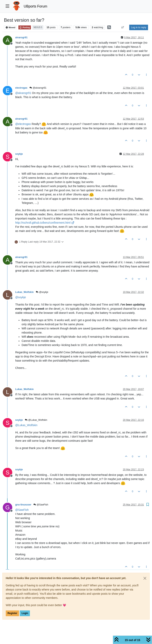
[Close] (145, 578)
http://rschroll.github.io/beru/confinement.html (45, 223)
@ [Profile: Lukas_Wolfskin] (26, 425)
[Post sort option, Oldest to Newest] (123, 27)
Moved (10, 27)
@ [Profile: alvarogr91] (23, 93)
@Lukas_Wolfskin (36, 420)
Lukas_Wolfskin (24, 292)
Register (12, 613)
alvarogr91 (21, 37)
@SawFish (41, 505)
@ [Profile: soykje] (21, 297)
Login (25, 613)
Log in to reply (139, 27)
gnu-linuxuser (23, 505)
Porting (25, 27)
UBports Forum (36, 6)
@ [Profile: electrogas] (23, 124)
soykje (19, 154)
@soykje (42, 292)
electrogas (21, 88)
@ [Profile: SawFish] (22, 510)
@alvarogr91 (38, 88)
